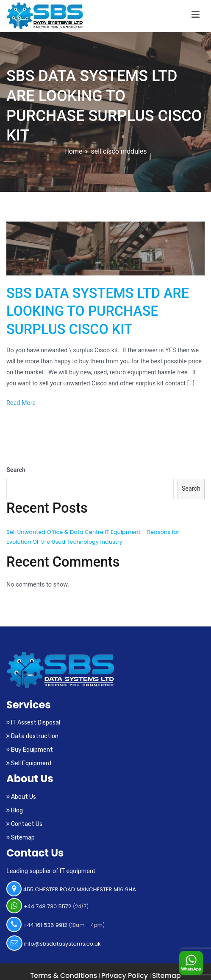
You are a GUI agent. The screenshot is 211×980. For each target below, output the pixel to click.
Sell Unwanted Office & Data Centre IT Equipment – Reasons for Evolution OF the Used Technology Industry (93, 537)
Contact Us (24, 824)
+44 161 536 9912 (56, 924)
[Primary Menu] (196, 16)
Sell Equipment (29, 763)
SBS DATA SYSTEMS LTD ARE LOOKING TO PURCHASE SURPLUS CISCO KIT (98, 311)
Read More (21, 403)
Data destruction (32, 736)
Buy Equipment (30, 750)
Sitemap (21, 838)
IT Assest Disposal (33, 723)
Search (16, 470)
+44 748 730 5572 (48, 906)
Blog (15, 810)
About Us (21, 797)
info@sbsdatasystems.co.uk (54, 943)
